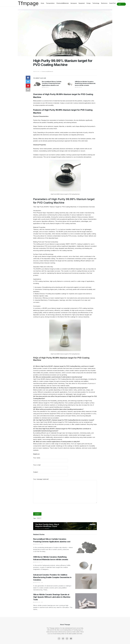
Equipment (82, 3)
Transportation (50, 3)
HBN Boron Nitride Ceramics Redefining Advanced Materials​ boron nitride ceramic (85, 83)
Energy (89, 3)
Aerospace (74, 3)
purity (39, 518)
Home (42, 3)
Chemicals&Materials (63, 3)
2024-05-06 (36, 71)
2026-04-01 (45, 87)
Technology (96, 3)
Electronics (104, 3)
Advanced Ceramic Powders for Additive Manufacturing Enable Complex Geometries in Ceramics (52, 577)
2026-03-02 (37, 582)
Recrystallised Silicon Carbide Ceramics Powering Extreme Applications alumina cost (52, 83)
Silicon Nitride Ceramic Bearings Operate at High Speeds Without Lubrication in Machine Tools (52, 597)
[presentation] (46, 507)
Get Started (121, 5)
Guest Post (112, 3)
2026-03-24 (78, 87)
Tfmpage (28, 3)
